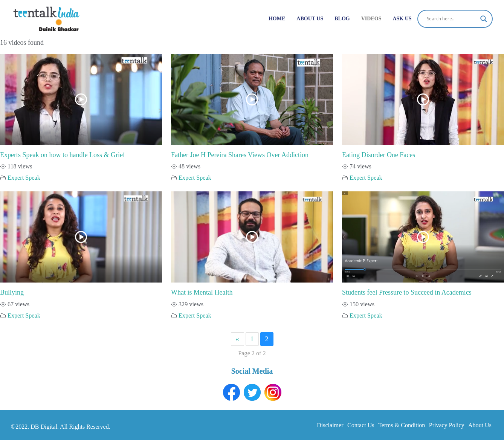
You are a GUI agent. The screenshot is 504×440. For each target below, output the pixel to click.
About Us (310, 19)
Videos (371, 19)
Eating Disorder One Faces (379, 155)
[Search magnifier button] (484, 19)
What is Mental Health (202, 292)
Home (277, 19)
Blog (342, 19)
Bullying (12, 292)
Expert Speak (24, 178)
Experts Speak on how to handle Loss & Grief (63, 155)
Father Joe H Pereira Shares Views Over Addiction (240, 155)
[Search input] (452, 19)
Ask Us (402, 19)
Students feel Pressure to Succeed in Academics (407, 292)
